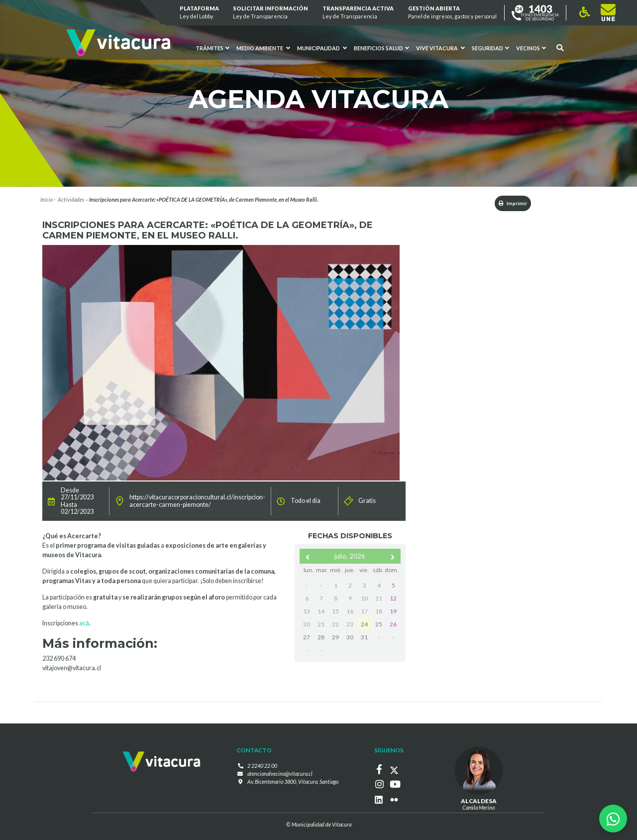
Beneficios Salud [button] (381, 48)
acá (84, 624)
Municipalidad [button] (322, 48)
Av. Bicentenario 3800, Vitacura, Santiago (293, 782)
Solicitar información (271, 13)
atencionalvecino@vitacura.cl (280, 774)
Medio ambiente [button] (263, 48)
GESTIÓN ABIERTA (452, 13)
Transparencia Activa (358, 13)
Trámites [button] (213, 48)
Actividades (71, 199)
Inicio (47, 199)
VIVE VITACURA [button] (440, 48)
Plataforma (199, 13)
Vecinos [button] (531, 48)
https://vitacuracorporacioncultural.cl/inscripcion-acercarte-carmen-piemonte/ (197, 502)
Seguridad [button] (490, 48)
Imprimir (509, 203)
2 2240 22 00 (262, 767)
